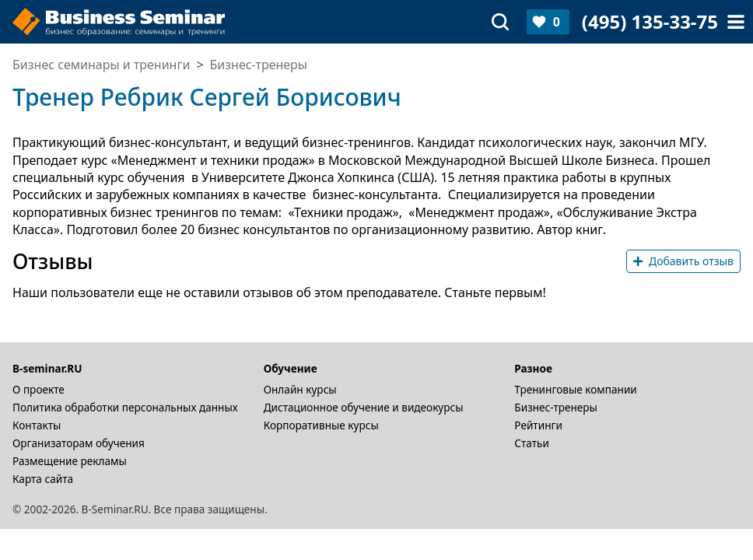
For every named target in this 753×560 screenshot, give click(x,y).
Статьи (532, 443)
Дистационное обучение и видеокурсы (364, 407)
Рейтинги (538, 425)
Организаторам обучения (79, 443)
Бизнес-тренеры (556, 407)
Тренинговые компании (575, 389)
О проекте (39, 389)
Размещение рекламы (70, 461)
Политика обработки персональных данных (125, 407)
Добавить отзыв (683, 261)
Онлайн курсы (300, 389)
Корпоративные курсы (321, 425)
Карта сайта (43, 479)
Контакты (37, 425)
